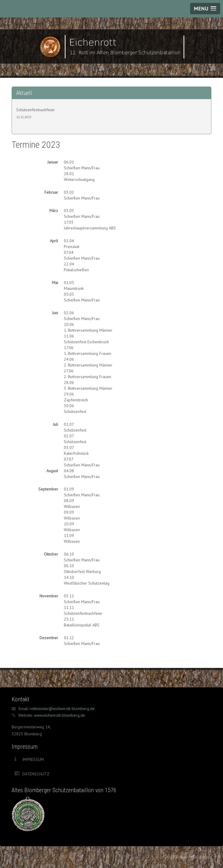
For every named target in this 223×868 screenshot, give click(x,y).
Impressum (33, 759)
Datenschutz (36, 774)
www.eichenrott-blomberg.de (60, 715)
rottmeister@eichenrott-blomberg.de (62, 709)
